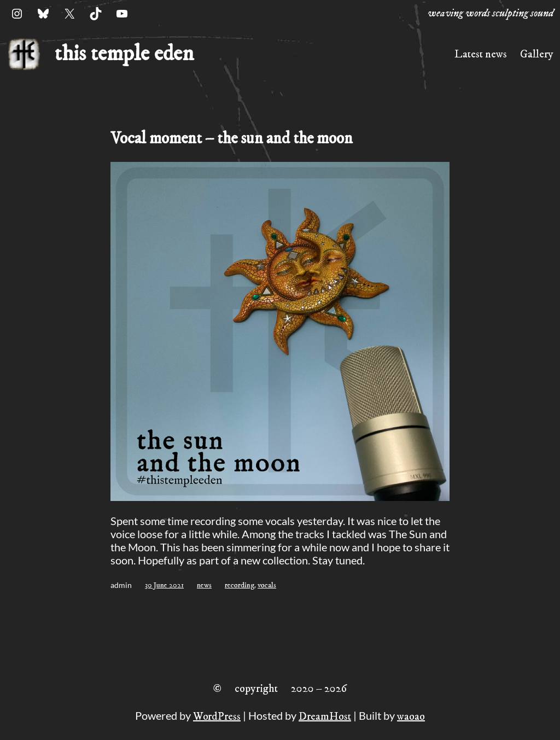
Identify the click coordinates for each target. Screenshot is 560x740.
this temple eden (124, 54)
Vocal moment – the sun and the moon (232, 139)
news (204, 585)
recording (240, 585)
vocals (267, 585)
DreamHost (325, 717)
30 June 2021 (164, 585)
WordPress (217, 717)
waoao (411, 717)
